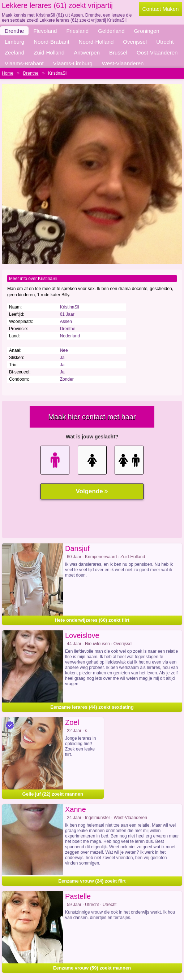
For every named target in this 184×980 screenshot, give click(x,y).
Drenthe (14, 31)
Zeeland (14, 52)
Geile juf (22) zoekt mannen (53, 794)
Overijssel (135, 42)
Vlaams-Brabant (24, 63)
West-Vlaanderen (123, 63)
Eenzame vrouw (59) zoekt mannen (92, 968)
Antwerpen (87, 52)
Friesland (77, 31)
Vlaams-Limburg (73, 63)
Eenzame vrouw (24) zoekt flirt (92, 881)
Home (8, 73)
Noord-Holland (96, 42)
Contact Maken (161, 9)
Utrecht (165, 42)
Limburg (14, 42)
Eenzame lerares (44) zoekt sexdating (92, 707)
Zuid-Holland (49, 52)
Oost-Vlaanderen (157, 52)
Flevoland (45, 31)
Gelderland (111, 31)
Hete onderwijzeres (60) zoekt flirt (92, 620)
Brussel (118, 52)
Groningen (147, 31)
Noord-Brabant (51, 42)
